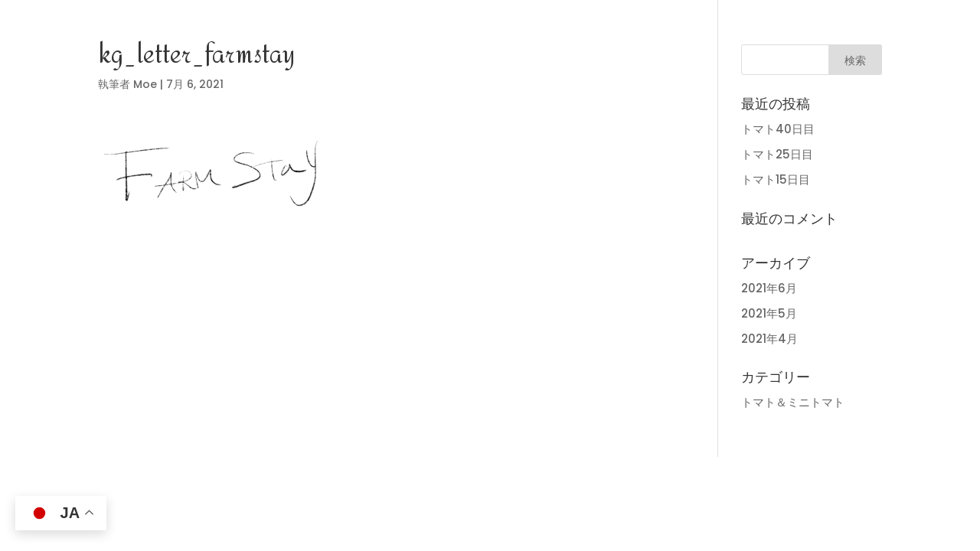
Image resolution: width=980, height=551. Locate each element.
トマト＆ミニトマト (793, 402)
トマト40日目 (778, 129)
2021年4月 (769, 339)
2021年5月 (769, 313)
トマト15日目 (776, 179)
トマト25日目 (777, 154)
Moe (145, 84)
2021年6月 (769, 288)
